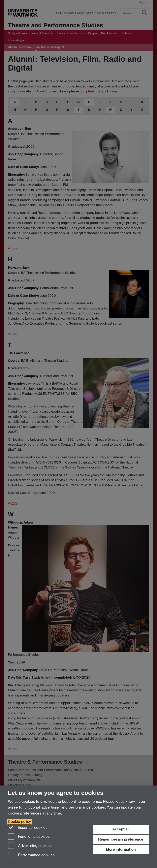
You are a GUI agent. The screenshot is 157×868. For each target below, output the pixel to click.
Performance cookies (31, 855)
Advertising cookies (30, 846)
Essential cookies (28, 827)
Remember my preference (121, 839)
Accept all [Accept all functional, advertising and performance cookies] (121, 829)
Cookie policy (19, 822)
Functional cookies (29, 837)
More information (121, 849)
